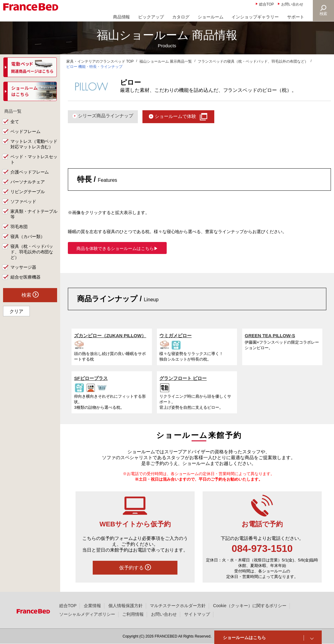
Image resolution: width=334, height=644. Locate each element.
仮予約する (135, 567)
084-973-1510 (262, 548)
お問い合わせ (292, 4)
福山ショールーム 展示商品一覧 (166, 61)
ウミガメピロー (175, 336)
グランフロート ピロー (183, 378)
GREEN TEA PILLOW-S (270, 336)
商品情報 (122, 17)
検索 (324, 14)
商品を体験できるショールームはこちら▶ (117, 248)
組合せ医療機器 (25, 277)
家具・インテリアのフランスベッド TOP (100, 61)
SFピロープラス (91, 378)
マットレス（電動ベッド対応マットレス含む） (34, 144)
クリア (16, 311)
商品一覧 (13, 111)
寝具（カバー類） (28, 236)
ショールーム (211, 17)
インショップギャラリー (255, 17)
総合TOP (266, 4)
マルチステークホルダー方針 (178, 606)
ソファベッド (23, 202)
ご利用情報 (133, 614)
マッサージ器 (23, 267)
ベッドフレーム (25, 132)
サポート (296, 17)
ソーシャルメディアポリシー (87, 614)
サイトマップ (197, 614)
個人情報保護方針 (126, 606)
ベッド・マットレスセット (34, 160)
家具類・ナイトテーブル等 (34, 214)
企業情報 (92, 606)
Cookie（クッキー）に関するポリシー (250, 606)
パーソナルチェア (28, 182)
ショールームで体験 (175, 116)
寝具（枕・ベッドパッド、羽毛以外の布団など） (32, 252)
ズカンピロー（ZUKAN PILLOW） (110, 336)
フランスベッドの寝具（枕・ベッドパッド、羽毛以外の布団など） (253, 61)
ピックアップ (151, 17)
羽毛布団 (19, 227)
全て (15, 122)
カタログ (181, 17)
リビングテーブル (28, 192)
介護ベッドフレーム (30, 172)
